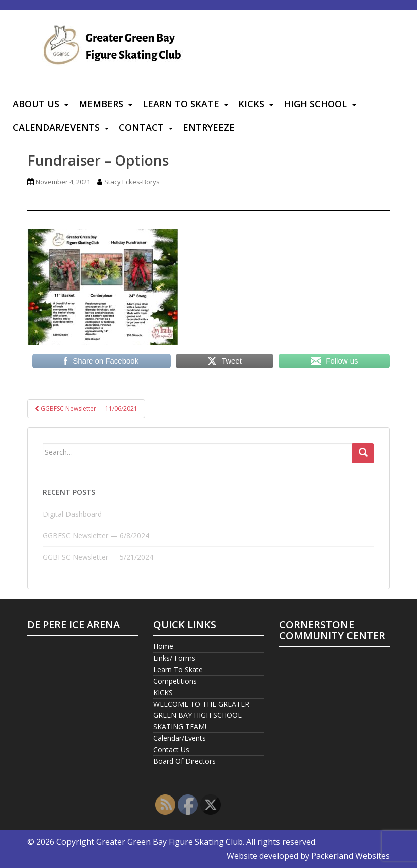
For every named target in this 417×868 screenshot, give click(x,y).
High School (315, 104)
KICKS (251, 104)
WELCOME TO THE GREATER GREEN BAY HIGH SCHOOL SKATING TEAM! (201, 715)
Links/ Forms (174, 658)
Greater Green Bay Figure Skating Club (169, 842)
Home (163, 646)
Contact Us (171, 749)
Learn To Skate (181, 104)
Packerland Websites (351, 856)
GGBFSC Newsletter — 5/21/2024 (98, 557)
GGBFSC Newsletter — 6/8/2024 (96, 535)
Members (101, 104)
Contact (141, 127)
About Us (36, 104)
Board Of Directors (184, 761)
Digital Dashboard (72, 514)
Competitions (175, 681)
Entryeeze (209, 127)
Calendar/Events (56, 127)
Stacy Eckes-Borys (132, 182)
